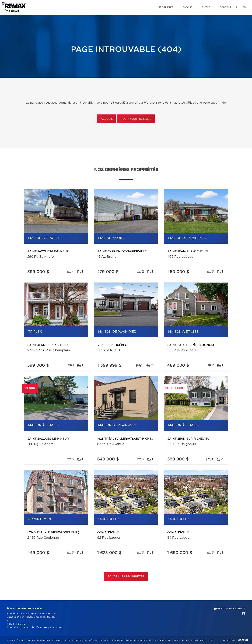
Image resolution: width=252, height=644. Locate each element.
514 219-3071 (20, 624)
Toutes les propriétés (126, 577)
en (244, 7)
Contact (225, 7)
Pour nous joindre (136, 119)
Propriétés (166, 7)
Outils (206, 7)
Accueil (107, 119)
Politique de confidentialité (139, 640)
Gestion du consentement (199, 640)
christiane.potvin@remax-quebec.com (39, 627)
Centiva (242, 640)
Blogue (187, 7)
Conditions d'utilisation (170, 640)
